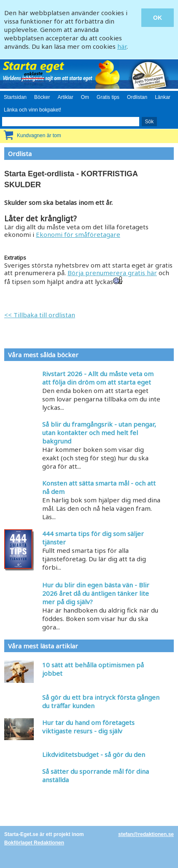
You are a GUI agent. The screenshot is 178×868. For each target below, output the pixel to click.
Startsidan (15, 97)
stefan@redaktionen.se (146, 834)
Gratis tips (108, 97)
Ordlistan (137, 97)
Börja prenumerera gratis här (112, 273)
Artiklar (65, 97)
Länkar (163, 97)
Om (85, 97)
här (122, 46)
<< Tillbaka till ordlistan (40, 315)
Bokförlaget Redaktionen (34, 843)
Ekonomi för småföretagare (78, 234)
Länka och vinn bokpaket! (32, 110)
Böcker (42, 97)
